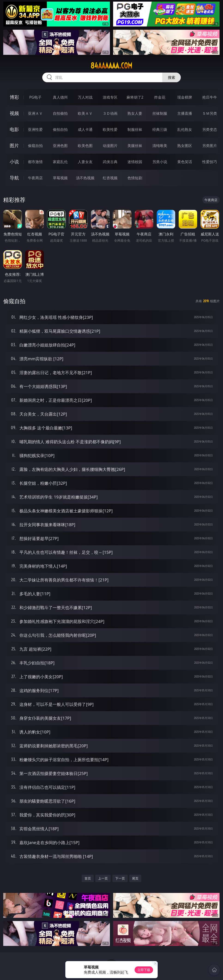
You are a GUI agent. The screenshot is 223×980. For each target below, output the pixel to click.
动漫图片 (110, 146)
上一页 (103, 878)
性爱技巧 (210, 162)
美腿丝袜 (135, 146)
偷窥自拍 (35, 146)
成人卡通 (85, 129)
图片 (14, 145)
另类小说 (160, 162)
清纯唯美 (160, 146)
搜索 (172, 77)
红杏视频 (110, 178)
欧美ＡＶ (85, 113)
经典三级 (160, 129)
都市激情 (35, 162)
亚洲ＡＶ (35, 113)
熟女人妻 (135, 113)
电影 (14, 129)
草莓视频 (60, 178)
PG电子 (35, 97)
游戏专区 (110, 97)
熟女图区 (185, 146)
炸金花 (160, 97)
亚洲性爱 (35, 129)
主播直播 (185, 113)
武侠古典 (110, 162)
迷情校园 (135, 162)
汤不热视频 (85, 178)
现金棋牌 (185, 97)
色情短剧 (135, 178)
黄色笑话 (185, 162)
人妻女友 (85, 162)
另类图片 (210, 146)
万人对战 (85, 97)
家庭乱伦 (60, 162)
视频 (14, 113)
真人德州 (60, 97)
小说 (14, 162)
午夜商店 (35, 178)
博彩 (14, 97)
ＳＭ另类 (210, 113)
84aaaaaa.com (111, 66)
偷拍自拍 (60, 129)
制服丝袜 (135, 129)
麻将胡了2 (135, 97)
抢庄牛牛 (210, 97)
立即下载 (144, 970)
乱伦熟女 (185, 129)
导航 (14, 178)
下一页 (120, 878)
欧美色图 (85, 146)
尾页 (135, 878)
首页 (88, 878)
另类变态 (210, 129)
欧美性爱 (110, 129)
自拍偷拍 (60, 113)
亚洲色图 (60, 146)
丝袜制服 (160, 113)
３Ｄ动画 (110, 113)
